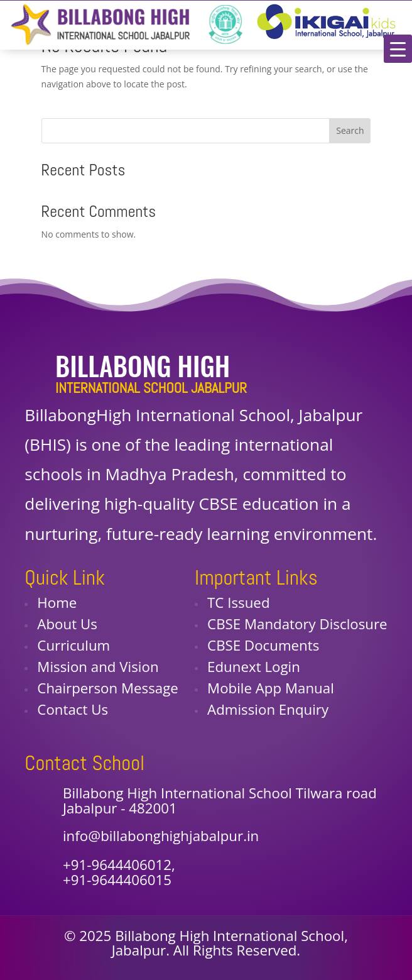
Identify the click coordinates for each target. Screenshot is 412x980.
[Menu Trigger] (398, 49)
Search (350, 130)
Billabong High (143, 365)
